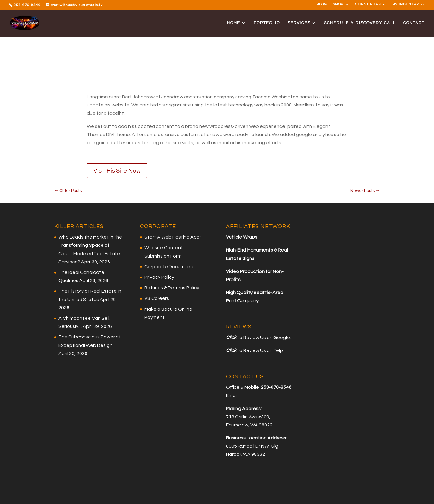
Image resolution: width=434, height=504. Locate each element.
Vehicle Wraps (242, 237)
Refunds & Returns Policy (172, 288)
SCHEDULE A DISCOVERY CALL (360, 23)
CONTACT (414, 23)
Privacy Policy (159, 277)
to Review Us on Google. (264, 338)
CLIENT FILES (368, 5)
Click (231, 338)
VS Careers (157, 298)
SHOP (338, 5)
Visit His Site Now (117, 171)
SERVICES (299, 23)
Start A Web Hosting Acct (173, 237)
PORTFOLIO (267, 23)
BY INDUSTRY (406, 5)
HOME (234, 23)
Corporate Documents (170, 267)
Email (232, 395)
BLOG (322, 5)
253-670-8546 (27, 5)
